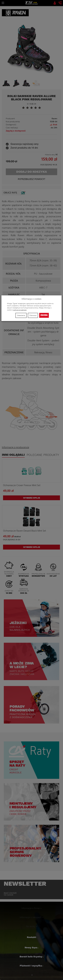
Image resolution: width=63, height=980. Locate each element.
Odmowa (33, 315)
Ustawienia (21, 315)
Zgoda (44, 315)
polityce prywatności (20, 310)
